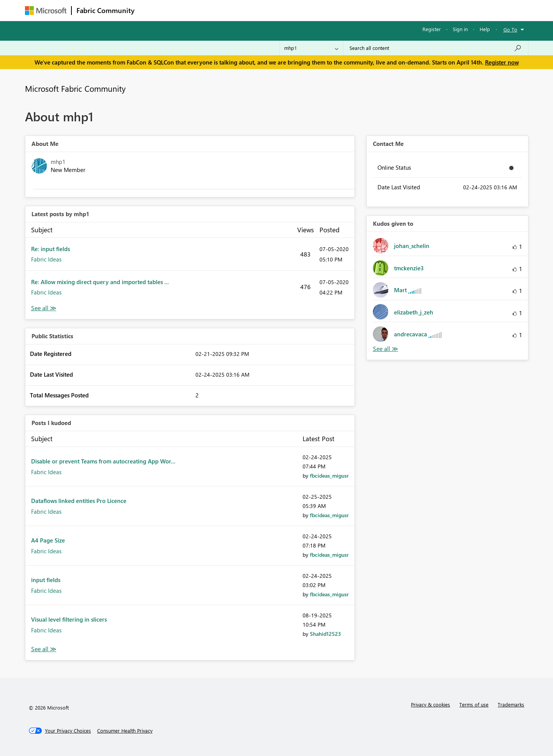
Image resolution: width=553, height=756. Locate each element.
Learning (315, 10)
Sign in (460, 29)
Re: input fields (50, 249)
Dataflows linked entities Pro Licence (79, 501)
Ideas (217, 10)
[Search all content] (436, 48)
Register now (502, 62)
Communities (251, 10)
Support (348, 10)
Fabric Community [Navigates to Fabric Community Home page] (105, 10)
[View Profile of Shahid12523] (325, 634)
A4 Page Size (48, 540)
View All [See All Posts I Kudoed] (44, 649)
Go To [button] (510, 29)
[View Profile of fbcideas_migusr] (329, 476)
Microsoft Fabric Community (75, 88)
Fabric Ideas (46, 259)
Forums (152, 10)
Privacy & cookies (430, 704)
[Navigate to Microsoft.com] (46, 11)
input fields (46, 580)
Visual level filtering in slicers (69, 619)
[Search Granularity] (311, 48)
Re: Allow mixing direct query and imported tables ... (100, 282)
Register (432, 29)
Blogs (286, 10)
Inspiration (186, 10)
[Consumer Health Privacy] (125, 731)
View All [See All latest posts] (44, 308)
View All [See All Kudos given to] (386, 349)
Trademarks (511, 704)
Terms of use (474, 704)
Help (485, 29)
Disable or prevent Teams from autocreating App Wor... (103, 461)
